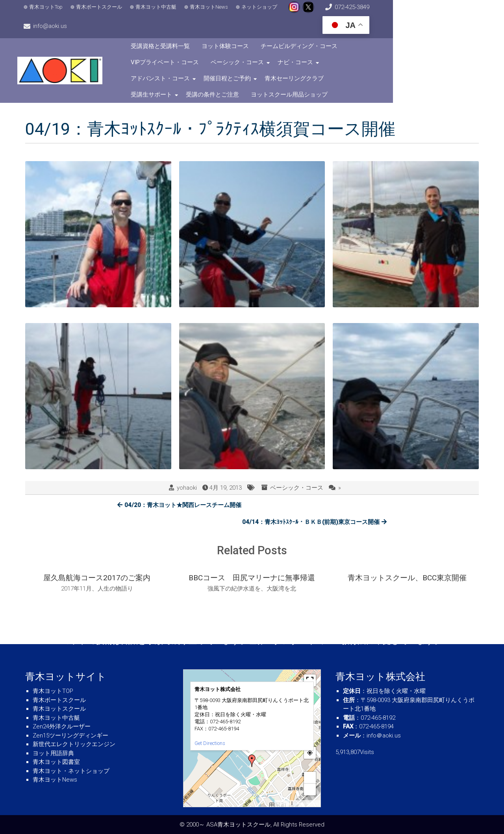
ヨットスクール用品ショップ (397, 64)
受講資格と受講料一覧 (197, 32)
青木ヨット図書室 (56, 762)
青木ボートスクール (105, 12)
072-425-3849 (349, 12)
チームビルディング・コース (336, 32)
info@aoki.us (402, 12)
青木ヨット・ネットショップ (71, 771)
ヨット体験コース (262, 32)
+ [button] (310, 777)
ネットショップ (265, 12)
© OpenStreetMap (306, 803)
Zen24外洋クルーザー (62, 726)
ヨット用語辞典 (53, 753)
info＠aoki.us (384, 736)
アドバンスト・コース (313, 48)
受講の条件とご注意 (320, 64)
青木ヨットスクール (59, 709)
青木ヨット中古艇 (161, 12)
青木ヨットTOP (53, 691)
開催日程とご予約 (380, 48)
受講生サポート (259, 64)
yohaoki (187, 457)
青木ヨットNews (214, 12)
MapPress (283, 803)
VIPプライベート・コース (420, 32)
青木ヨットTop (51, 12)
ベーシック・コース (194, 48)
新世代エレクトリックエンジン (74, 744)
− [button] (310, 789)
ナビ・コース (252, 48)
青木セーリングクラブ (197, 64)
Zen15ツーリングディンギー (70, 736)
